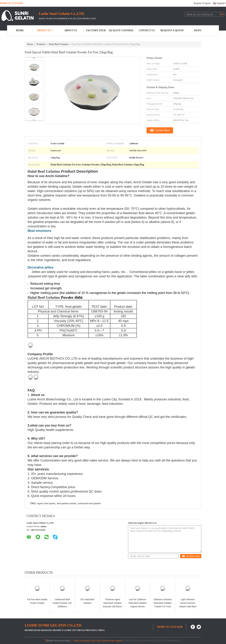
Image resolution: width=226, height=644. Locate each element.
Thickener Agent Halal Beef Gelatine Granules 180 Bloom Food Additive (112, 605)
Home (20, 30)
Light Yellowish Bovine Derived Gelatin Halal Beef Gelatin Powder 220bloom (188, 607)
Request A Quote (202, 3)
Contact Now (163, 130)
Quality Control (121, 30)
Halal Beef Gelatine (59, 44)
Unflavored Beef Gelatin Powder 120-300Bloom (62, 603)
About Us (71, 30)
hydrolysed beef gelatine (89, 503)
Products (45, 30)
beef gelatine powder (66, 503)
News (198, 30)
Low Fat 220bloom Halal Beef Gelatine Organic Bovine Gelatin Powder (137, 605)
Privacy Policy (64, 641)
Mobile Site (51, 641)
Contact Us (147, 30)
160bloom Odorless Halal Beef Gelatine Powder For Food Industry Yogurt (163, 605)
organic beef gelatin (46, 503)
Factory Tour (96, 30)
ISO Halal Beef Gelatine (87, 601)
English (221, 3)
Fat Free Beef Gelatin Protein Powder (37, 601)
